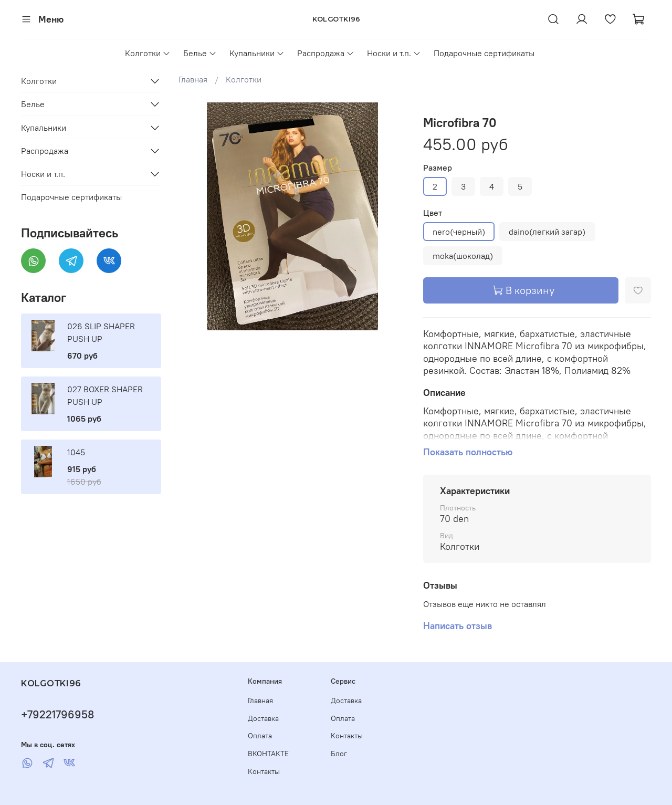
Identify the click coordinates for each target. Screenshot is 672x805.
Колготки (148, 53)
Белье (200, 53)
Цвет (433, 213)
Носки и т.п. (394, 53)
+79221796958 (57, 714)
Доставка (263, 718)
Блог (339, 754)
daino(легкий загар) (547, 232)
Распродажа (326, 53)
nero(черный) (459, 232)
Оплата (260, 736)
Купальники (257, 53)
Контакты (264, 771)
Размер (438, 168)
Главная (193, 79)
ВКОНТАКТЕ (268, 754)
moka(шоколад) (463, 256)
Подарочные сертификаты (484, 53)
